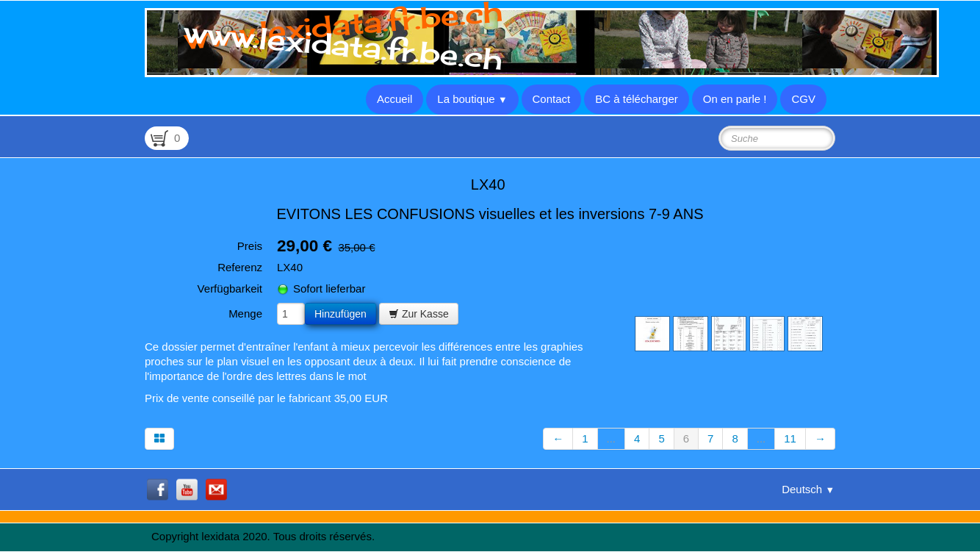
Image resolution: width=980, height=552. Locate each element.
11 (790, 438)
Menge (245, 313)
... (612, 438)
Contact (552, 99)
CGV (803, 99)
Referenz (240, 267)
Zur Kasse (419, 314)
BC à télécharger (637, 99)
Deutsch (808, 489)
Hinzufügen (341, 314)
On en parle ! (735, 99)
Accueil (394, 99)
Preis (250, 246)
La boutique (472, 99)
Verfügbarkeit (230, 288)
